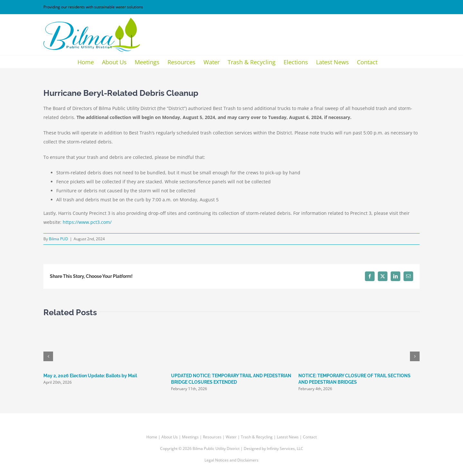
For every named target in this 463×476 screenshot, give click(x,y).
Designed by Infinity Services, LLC (273, 449)
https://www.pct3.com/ (87, 222)
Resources (212, 437)
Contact (310, 437)
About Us (170, 437)
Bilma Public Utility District (216, 449)
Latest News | (290, 437)
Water (231, 437)
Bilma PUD (59, 239)
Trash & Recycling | (259, 437)
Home (152, 437)
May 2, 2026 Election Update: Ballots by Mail (90, 376)
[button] (48, 356)
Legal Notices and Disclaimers (232, 460)
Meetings (190, 437)
